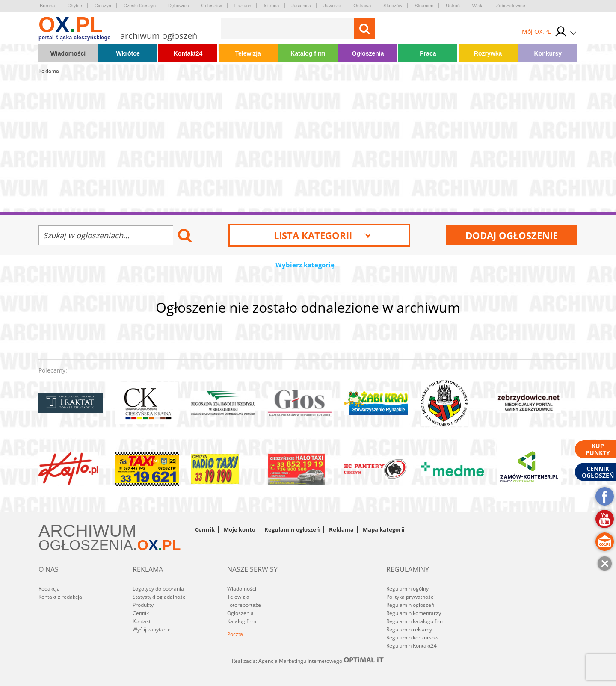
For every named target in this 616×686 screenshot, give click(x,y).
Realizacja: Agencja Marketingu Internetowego (308, 661)
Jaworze (332, 6)
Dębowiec (178, 6)
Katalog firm (308, 53)
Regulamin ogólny (407, 589)
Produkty (143, 605)
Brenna (47, 6)
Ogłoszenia (368, 53)
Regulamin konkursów (412, 637)
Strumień (424, 6)
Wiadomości (68, 53)
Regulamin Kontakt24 (412, 646)
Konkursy (548, 53)
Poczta (235, 634)
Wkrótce (128, 53)
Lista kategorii (323, 235)
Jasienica (302, 6)
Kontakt (142, 621)
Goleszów (211, 6)
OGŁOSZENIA (86, 545)
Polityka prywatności (410, 597)
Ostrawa (362, 6)
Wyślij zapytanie (152, 629)
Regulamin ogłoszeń (292, 529)
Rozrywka (488, 53)
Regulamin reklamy (409, 629)
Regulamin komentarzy (414, 613)
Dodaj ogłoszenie (512, 235)
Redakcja (49, 589)
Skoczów (393, 6)
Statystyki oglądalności (160, 597)
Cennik (205, 529)
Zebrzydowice (511, 6)
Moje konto (240, 529)
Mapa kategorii (384, 529)
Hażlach (243, 6)
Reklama (341, 529)
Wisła (478, 6)
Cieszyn (103, 6)
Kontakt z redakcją (60, 597)
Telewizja (248, 53)
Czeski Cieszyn (140, 6)
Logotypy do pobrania (158, 589)
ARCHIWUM (87, 531)
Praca (428, 53)
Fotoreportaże (244, 605)
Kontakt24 (188, 53)
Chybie (74, 6)
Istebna (271, 6)
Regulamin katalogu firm (415, 621)
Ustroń (453, 6)
